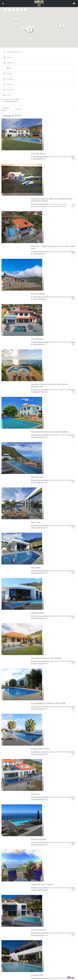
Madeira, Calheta (38, 204)
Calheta (45, 135)
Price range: (6, 99)
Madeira (51, 781)
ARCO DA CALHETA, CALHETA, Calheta (44, 643)
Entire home (40, 137)
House (35, 160)
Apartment (36, 506)
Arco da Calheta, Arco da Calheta (43, 735)
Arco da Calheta (38, 135)
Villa (34, 137)
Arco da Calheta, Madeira (40, 781)
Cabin (35, 206)
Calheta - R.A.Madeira (39, 897)
